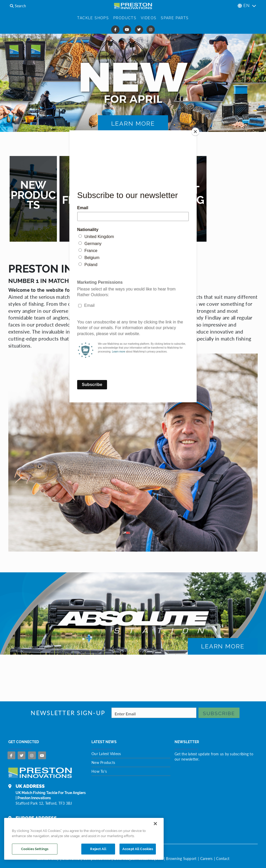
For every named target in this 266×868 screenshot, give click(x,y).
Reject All (98, 849)
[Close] (195, 132)
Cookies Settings (35, 849)
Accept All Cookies (138, 849)
